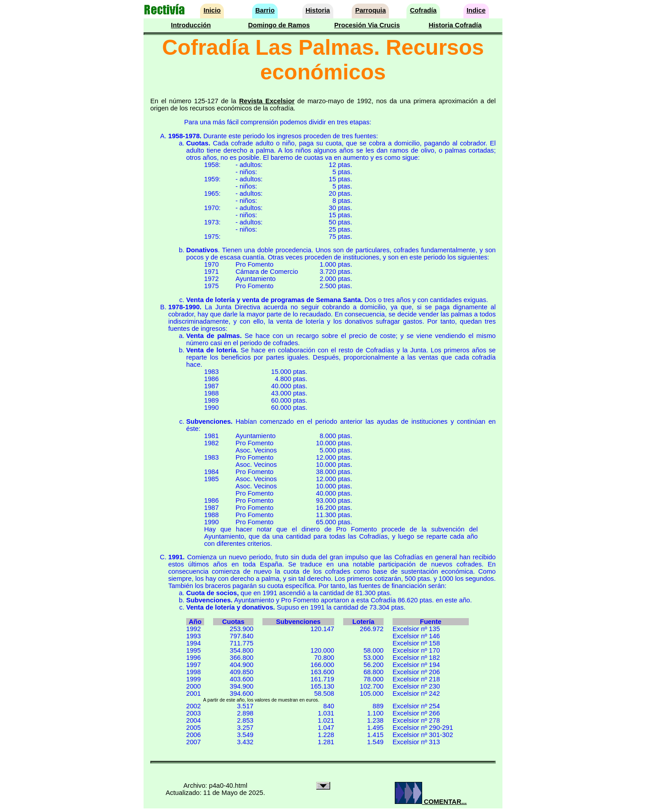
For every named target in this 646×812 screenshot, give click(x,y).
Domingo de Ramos (279, 25)
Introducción (191, 25)
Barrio (265, 10)
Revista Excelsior (267, 101)
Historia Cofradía (455, 25)
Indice (476, 10)
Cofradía (423, 10)
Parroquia (371, 10)
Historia (318, 10)
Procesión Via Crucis (367, 25)
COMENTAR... (431, 802)
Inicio (212, 10)
